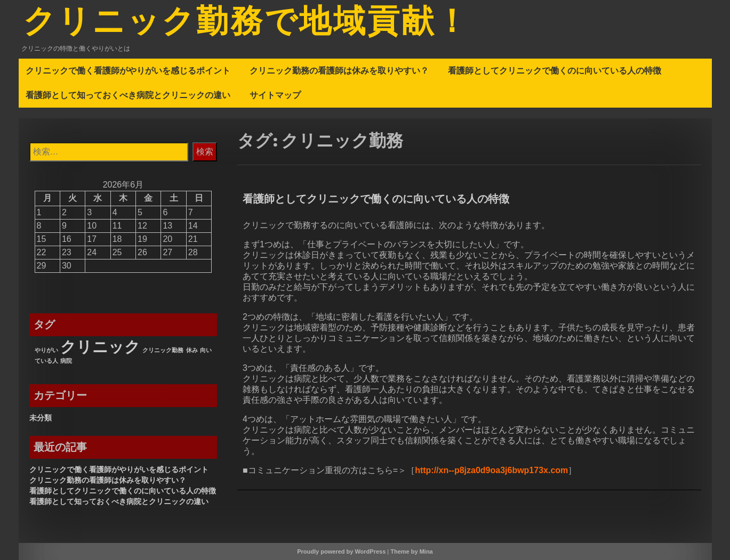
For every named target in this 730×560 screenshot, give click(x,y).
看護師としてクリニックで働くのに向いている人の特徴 (555, 70)
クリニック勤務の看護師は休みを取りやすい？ (339, 70)
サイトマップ (275, 95)
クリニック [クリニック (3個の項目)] (100, 347)
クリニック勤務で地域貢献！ (246, 23)
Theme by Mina (411, 551)
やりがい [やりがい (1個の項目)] (46, 350)
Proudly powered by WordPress (341, 551)
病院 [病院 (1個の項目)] (66, 361)
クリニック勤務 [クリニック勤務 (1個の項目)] (163, 350)
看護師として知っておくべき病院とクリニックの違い (128, 95)
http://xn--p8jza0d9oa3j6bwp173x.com (491, 470)
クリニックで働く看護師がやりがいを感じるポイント (128, 70)
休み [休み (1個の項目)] (192, 350)
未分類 (41, 418)
